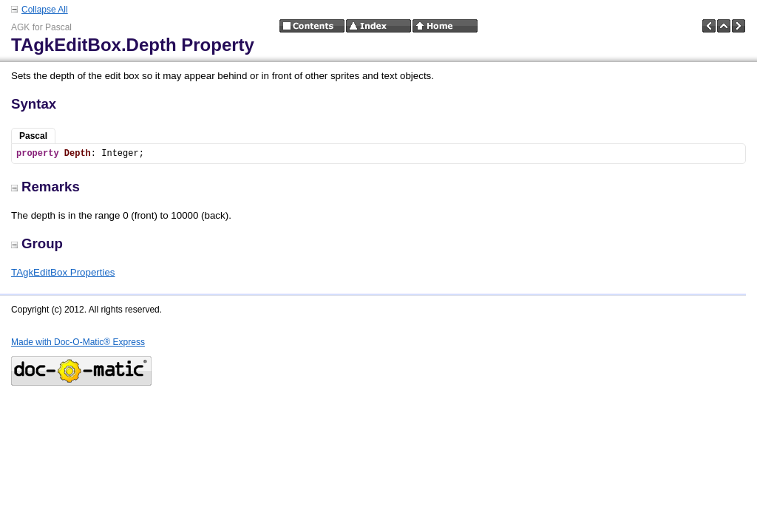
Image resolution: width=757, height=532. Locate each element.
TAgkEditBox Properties (63, 272)
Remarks (45, 187)
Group (37, 243)
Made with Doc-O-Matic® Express (78, 342)
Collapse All (45, 10)
